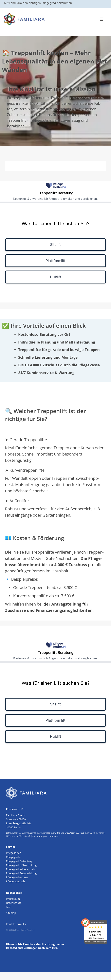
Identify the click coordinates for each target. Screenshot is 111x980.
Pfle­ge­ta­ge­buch (15, 881)
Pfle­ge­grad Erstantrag (19, 861)
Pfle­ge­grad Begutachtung (21, 873)
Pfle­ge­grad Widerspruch (21, 869)
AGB (9, 907)
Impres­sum (13, 899)
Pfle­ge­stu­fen (14, 853)
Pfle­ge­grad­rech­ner (17, 877)
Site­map (11, 913)
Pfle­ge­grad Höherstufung (21, 865)
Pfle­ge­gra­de (13, 857)
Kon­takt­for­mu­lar (16, 924)
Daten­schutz (14, 903)
